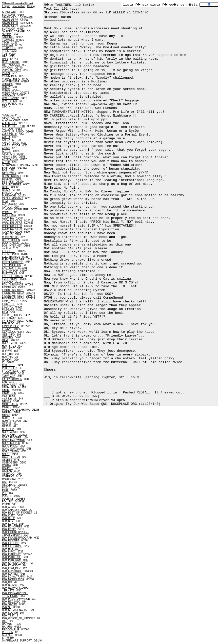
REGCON (8, 632)
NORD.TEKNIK (11, 451)
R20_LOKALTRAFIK (14, 577)
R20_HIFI (7, 549)
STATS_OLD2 (10, 20)
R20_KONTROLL (12, 571)
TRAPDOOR (9, 48)
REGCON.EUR (11, 629)
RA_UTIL (7, 627)
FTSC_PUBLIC (11, 326)
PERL (5, 490)
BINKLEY (7, 193)
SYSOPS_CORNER (13, 31)
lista (128, 5)
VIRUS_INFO (10, 76)
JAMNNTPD (9, 374)
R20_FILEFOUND (12, 546)
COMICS (7, 212)
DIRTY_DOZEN (11, 240)
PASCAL (7, 488)
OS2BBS (7, 460)
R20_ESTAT (9, 529)
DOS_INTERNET (12, 246)
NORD (6, 454)
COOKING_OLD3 (12, 226)
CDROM (7, 207)
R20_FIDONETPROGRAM (17, 538)
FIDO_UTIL (8, 304)
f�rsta (142, 5)
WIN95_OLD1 (10, 93)
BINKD (6, 190)
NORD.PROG (10, 446)
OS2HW (7, 465)
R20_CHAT (8, 515)
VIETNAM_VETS (12, 70)
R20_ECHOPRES (12, 527)
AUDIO (6, 162)
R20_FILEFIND (11, 543)
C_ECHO (7, 235)
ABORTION (9, 118)
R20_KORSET (10, 574)
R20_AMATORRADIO (14, 510)
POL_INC (7, 502)
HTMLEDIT (8, 349)
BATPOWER (9, 173)
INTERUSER (9, 368)
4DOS (5, 115)
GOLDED (7, 337)
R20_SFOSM (9, 604)
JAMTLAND (9, 376)
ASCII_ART (8, 154)
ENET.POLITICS (11, 265)
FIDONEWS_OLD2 (13, 293)
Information (19, 6)
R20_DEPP (8, 518)
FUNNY (6, 329)
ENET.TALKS (9, 273)
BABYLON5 (9, 168)
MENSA (6, 401)
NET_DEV (8, 429)
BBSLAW (7, 179)
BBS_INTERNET (12, 184)
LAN (4, 382)
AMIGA (6, 137)
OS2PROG (8, 474)
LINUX (6, 390)
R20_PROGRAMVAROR (16, 599)
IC (3, 362)
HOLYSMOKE (10, 343)
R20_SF (7, 607)
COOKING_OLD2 (12, 223)
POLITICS (8, 499)
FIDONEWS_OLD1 (13, 290)
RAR (5, 621)
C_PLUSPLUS (10, 237)
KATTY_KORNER (12, 379)
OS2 (5, 482)
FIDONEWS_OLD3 (13, 296)
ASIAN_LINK (9, 157)
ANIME (6, 148)
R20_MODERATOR (13, 579)
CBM (5, 201)
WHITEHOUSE (11, 82)
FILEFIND (8, 307)
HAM (5, 340)
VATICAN (7, 68)
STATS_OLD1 (10, 18)
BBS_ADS (8, 182)
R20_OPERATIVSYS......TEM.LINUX (15, 595)
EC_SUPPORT (11, 254)
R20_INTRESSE (11, 557)
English (6, 6)
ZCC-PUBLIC (10, 104)
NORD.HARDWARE (13, 440)
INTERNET (8, 365)
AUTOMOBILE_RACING (16, 165)
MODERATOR (10, 404)
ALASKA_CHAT (11, 120)
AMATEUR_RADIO (13, 132)
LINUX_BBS (9, 393)
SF (4, 638)
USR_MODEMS (11, 65)
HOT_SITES (9, 346)
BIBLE (6, 187)
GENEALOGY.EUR (13, 332)
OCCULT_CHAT (11, 457)
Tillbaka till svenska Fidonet (17, 3)
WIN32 (6, 87)
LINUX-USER (10, 385)
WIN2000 (7, 84)
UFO (5, 57)
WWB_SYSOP (10, 98)
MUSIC (6, 415)
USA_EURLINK (11, 62)
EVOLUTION (9, 279)
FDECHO (7, 282)
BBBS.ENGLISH (11, 176)
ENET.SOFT (9, 268)
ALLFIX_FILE (10, 123)
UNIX (5, 59)
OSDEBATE (9, 485)
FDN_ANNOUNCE (13, 285)
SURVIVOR (9, 29)
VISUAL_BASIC (11, 79)
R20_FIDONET (11, 540)
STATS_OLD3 (10, 23)
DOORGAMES (10, 243)
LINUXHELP (9, 387)
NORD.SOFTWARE (13, 449)
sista (155, 5)
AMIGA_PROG (11, 143)
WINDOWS (8, 95)
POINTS (7, 496)
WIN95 (6, 90)
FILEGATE (8, 310)
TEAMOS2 (8, 40)
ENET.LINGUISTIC (13, 262)
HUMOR (7, 360)
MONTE (7, 407)
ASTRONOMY (10, 159)
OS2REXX (8, 476)
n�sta (192, 5)
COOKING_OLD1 (12, 221)
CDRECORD (9, 204)
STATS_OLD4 (10, 26)
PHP (5, 493)
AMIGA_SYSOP (11, 146)
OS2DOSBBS (10, 463)
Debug (31, 6)
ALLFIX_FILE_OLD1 (14, 126)
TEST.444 (8, 45)
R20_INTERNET (11, 554)
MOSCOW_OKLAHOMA (16, 410)
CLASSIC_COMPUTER (15, 209)
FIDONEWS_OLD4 (13, 298)
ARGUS (7, 151)
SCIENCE (8, 635)
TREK (5, 51)
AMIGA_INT (9, 140)
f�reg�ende (173, 5)
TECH (5, 43)
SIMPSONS (9, 15)
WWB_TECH (9, 101)
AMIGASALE (9, 134)
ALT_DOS (8, 129)
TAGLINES (8, 37)
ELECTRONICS (11, 257)
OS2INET (7, 468)
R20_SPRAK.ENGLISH (15, 610)
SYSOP (6, 34)
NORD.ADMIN (10, 432)
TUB (5, 54)
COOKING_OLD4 (12, 229)
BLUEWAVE (9, 196)
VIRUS (6, 73)
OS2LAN (7, 471)
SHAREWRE (9, 12)
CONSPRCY (9, 215)
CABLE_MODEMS (13, 198)
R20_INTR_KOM (12, 560)
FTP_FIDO (8, 324)
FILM (5, 312)
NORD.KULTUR (11, 443)
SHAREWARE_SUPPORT (17, 641)
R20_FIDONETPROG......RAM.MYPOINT (15, 534)
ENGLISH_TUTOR (13, 276)
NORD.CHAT (9, 435)
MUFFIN (7, 413)
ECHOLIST (8, 251)
